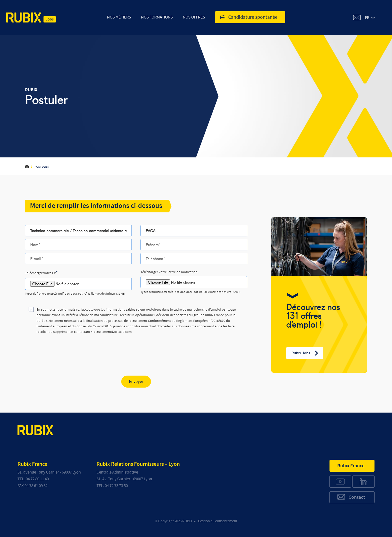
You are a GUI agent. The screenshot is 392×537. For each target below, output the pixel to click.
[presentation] (63, 351)
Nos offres (194, 17)
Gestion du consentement (218, 521)
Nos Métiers (119, 17)
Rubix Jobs (305, 353)
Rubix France (351, 466)
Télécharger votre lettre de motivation (169, 272)
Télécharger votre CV (41, 273)
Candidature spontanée (249, 17)
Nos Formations (157, 17)
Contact (351, 497)
